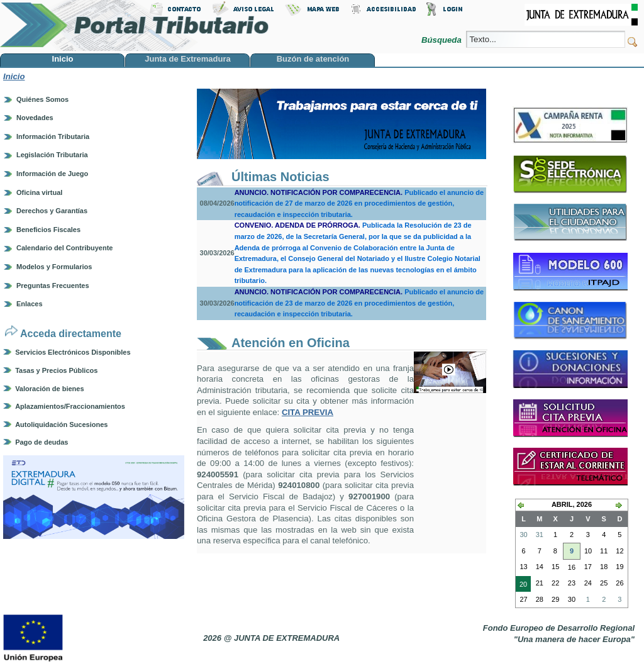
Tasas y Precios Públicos (56, 370)
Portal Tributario (135, 25)
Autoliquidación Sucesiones (61, 424)
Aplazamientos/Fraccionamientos (70, 406)
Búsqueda (442, 40)
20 (521, 585)
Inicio (14, 76)
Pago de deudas (42, 442)
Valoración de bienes (49, 389)
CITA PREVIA (308, 412)
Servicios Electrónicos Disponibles (73, 352)
